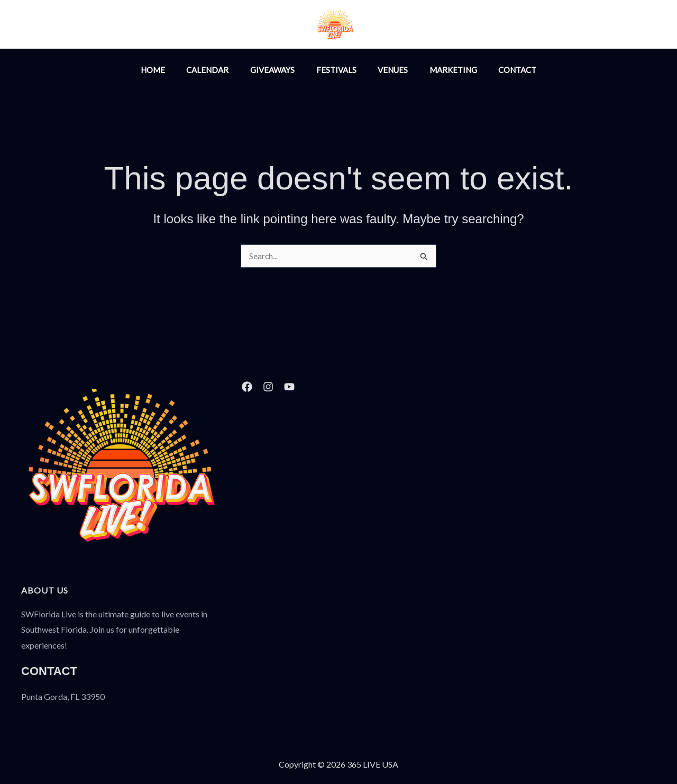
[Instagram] (414, 25)
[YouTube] (459, 25)
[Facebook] (436, 25)
